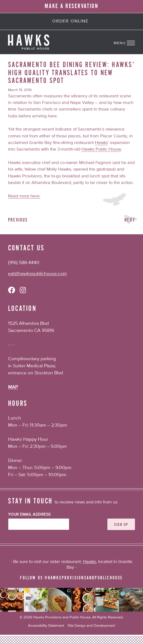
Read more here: (24, 196)
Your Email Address (29, 515)
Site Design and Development (91, 626)
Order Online (70, 21)
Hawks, (90, 562)
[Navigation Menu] (128, 42)
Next (130, 220)
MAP (13, 387)
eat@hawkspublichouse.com (37, 274)
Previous (18, 220)
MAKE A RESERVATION (71, 6)
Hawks (101, 143)
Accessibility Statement (46, 626)
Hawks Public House (101, 149)
